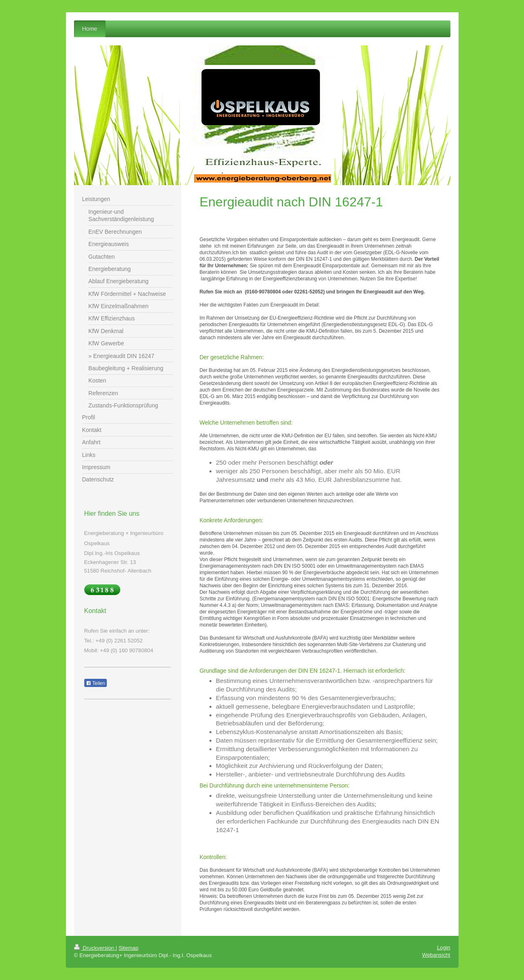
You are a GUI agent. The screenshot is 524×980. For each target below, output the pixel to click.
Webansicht (436, 955)
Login (443, 948)
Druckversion (95, 948)
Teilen (96, 683)
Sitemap (128, 948)
